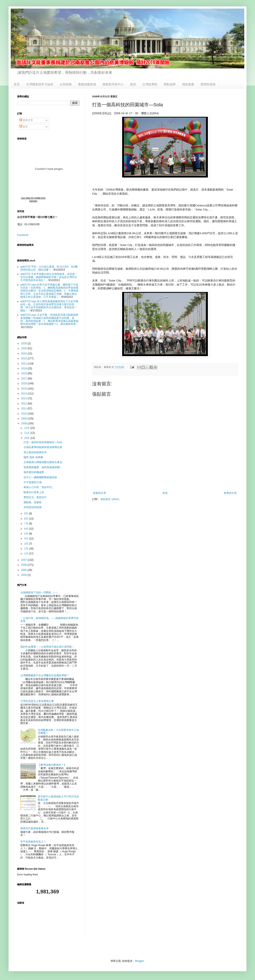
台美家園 (66, 84)
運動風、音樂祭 (33, 502)
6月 (27, 529)
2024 (24, 354)
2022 (24, 358)
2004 (24, 575)
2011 (24, 409)
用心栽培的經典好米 (35, 452)
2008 (24, 423)
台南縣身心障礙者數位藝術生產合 (43, 462)
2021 (24, 364)
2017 (24, 379)
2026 (24, 343)
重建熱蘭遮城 (87, 84)
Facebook (23, 235)
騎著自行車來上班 (34, 492)
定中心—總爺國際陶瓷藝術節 (40, 477)
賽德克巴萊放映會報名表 (34, 828)
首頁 (17, 84)
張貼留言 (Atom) (110, 499)
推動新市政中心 (113, 84)
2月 (27, 549)
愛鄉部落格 (208, 84)
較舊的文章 (230, 493)
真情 (133, 84)
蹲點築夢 (170, 84)
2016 (24, 383)
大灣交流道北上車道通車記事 (37, 701)
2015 (24, 389)
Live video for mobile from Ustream (33, 199)
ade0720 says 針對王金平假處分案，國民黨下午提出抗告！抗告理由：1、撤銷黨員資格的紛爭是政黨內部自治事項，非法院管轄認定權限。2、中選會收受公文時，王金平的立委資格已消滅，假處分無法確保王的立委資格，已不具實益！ (49, 291)
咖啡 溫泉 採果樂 (33, 457)
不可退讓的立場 (33, 482)
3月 (27, 544)
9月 (27, 514)
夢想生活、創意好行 (35, 497)
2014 (24, 394)
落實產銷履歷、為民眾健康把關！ (43, 467)
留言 (24, 127)
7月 (27, 524)
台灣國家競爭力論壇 (40, 84)
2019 (24, 369)
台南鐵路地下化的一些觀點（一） (40, 592)
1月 (27, 554)
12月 (27, 428)
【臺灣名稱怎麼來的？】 (52, 765)
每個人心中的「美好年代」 (39, 487)
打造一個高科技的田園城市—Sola (43, 442)
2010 (24, 414)
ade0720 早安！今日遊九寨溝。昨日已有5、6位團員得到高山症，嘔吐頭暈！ (49, 268)
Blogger (139, 961)
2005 (24, 570)
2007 (24, 560)
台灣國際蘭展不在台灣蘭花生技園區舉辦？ (45, 675)
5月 (27, 534)
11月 (27, 433)
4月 (27, 539)
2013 (24, 398)
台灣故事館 (150, 84)
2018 (24, 373)
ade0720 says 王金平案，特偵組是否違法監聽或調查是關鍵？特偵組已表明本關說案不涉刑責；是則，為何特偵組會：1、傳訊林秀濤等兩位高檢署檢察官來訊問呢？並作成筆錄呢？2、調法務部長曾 (49, 319)
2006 (24, 565)
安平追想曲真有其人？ (33, 842)
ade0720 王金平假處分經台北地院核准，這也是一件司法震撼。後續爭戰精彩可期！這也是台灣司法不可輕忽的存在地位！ (49, 277)
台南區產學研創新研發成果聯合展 (43, 447)
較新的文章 (100, 493)
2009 (24, 419)
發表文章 (26, 120)
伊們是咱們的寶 (33, 507)
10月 (27, 438)
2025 (24, 348)
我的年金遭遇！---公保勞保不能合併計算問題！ (47, 647)
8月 (27, 519)
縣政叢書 (188, 84)
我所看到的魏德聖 (34, 472)
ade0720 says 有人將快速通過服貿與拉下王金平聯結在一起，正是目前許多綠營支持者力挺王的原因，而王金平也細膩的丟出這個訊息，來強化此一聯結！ (49, 306)
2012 (24, 404)
